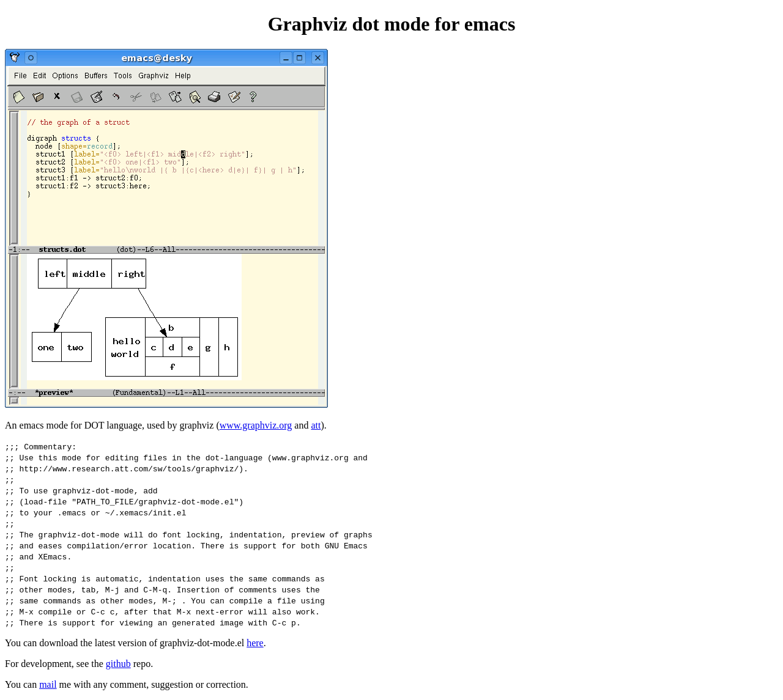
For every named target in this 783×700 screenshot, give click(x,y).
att (316, 425)
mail (48, 684)
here (255, 643)
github (118, 664)
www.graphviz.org (256, 425)
